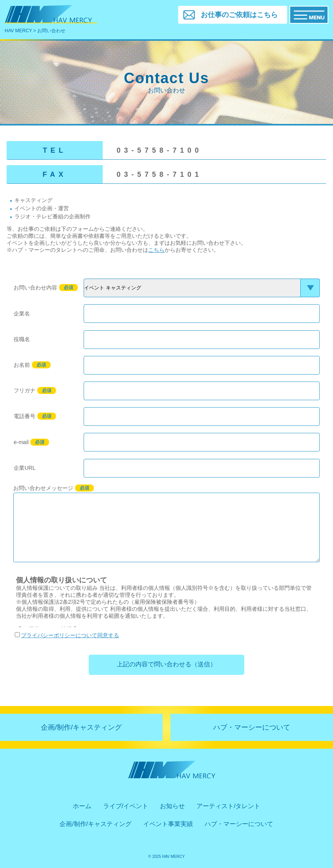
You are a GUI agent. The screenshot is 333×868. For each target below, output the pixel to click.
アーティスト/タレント (228, 806)
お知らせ (172, 806)
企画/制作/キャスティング (81, 727)
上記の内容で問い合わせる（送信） (166, 664)
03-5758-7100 (159, 150)
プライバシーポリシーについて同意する (67, 635)
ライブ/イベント (126, 806)
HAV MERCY (18, 31)
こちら (156, 250)
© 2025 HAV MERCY (166, 857)
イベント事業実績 (168, 824)
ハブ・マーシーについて (252, 727)
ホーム (82, 806)
